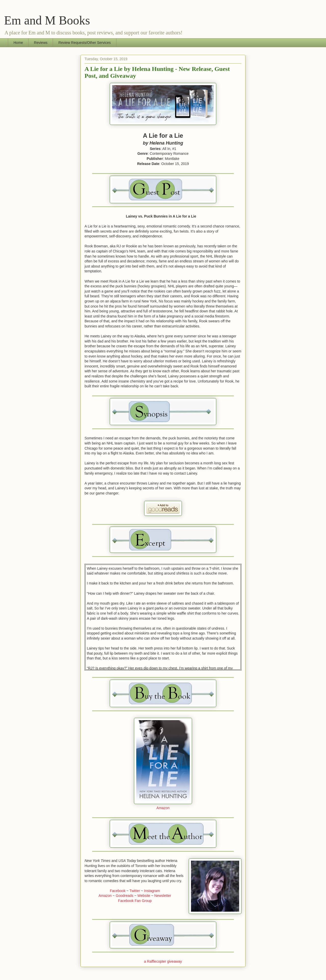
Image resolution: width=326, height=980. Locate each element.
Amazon (163, 808)
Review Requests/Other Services (84, 43)
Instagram (152, 891)
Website (144, 896)
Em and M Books (47, 20)
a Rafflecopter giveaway (163, 961)
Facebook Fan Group (135, 901)
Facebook (118, 891)
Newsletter (163, 896)
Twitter (135, 891)
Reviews (41, 43)
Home (18, 43)
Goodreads (124, 896)
